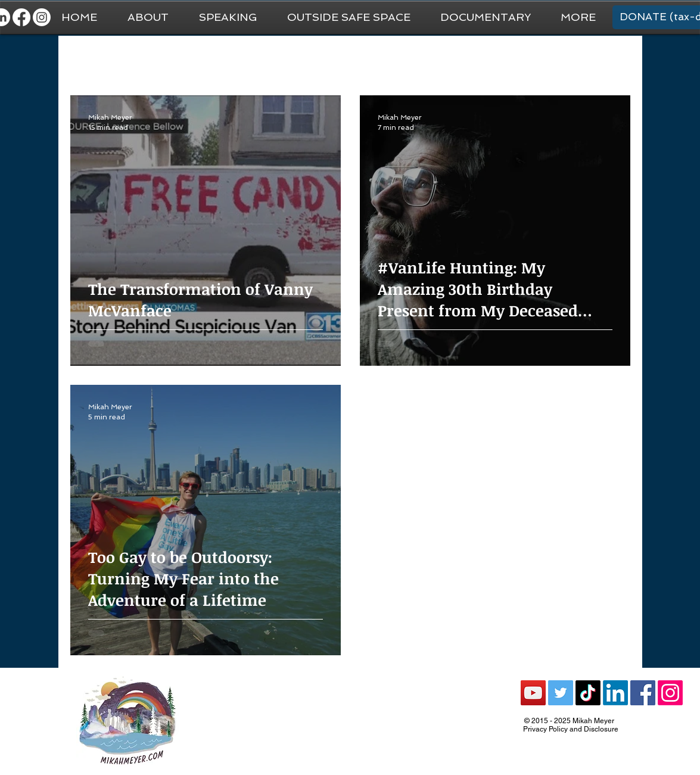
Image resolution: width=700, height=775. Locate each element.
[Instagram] (42, 17)
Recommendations (492, 60)
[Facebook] (21, 17)
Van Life (335, 60)
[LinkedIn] (615, 693)
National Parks (403, 60)
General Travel (156, 60)
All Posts (87, 60)
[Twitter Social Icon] (561, 693)
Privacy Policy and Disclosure (571, 729)
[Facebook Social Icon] (643, 693)
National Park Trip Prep (252, 60)
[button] (578, 17)
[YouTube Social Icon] (533, 693)
